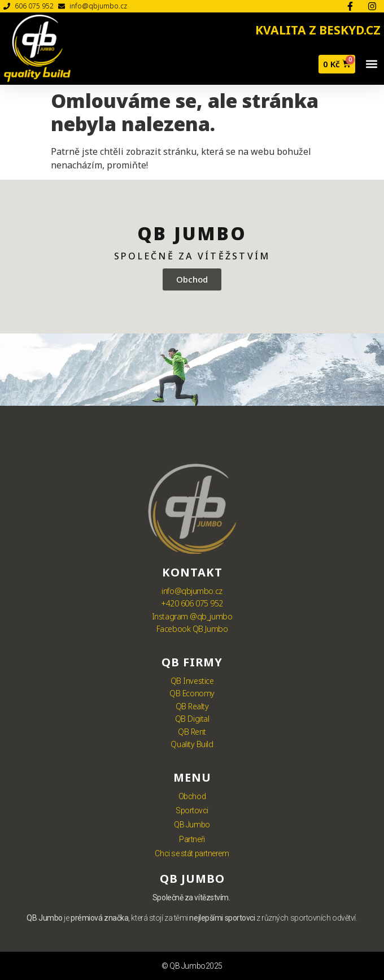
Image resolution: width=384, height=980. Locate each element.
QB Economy (192, 693)
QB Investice (192, 681)
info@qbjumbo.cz (192, 591)
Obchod (192, 796)
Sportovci (192, 810)
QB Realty (192, 706)
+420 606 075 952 (192, 603)
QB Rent (192, 732)
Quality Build (192, 744)
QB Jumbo (192, 825)
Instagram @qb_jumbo (192, 616)
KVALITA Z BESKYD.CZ (318, 30)
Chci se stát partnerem (192, 853)
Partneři (192, 839)
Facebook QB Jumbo (192, 629)
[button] (371, 64)
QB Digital (192, 719)
